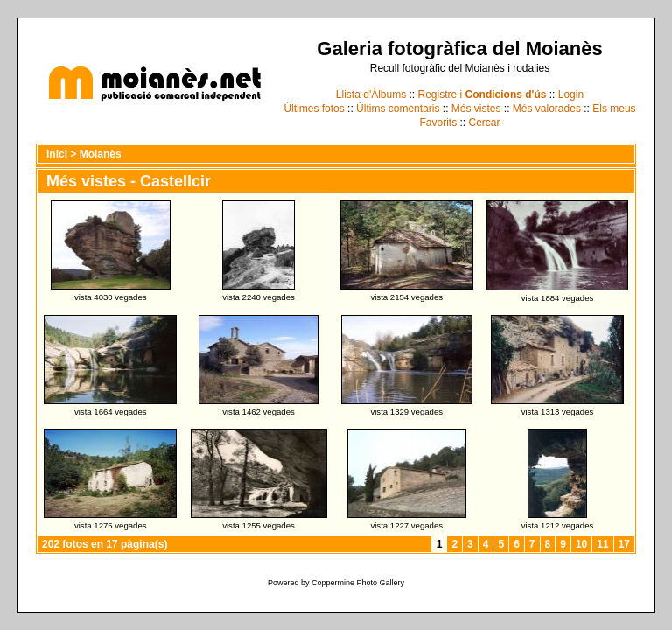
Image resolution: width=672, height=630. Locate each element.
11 (602, 544)
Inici (57, 154)
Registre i (483, 94)
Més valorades (547, 108)
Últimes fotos (314, 108)
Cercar (485, 122)
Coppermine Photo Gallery (358, 583)
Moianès (101, 154)
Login (571, 94)
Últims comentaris (398, 108)
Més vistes (476, 108)
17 (624, 544)
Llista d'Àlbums (371, 94)
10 (581, 544)
